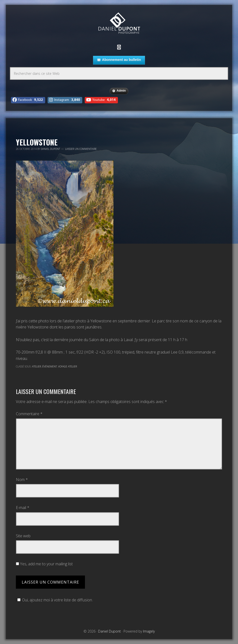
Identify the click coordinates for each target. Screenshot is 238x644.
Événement (50, 366)
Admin (119, 91)
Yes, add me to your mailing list (44, 564)
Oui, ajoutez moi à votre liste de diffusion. (54, 600)
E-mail (23, 508)
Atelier (36, 366)
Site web (23, 536)
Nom (22, 480)
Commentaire (29, 414)
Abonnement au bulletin (119, 60)
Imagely (149, 631)
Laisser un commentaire (81, 149)
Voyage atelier (67, 366)
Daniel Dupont (119, 24)
